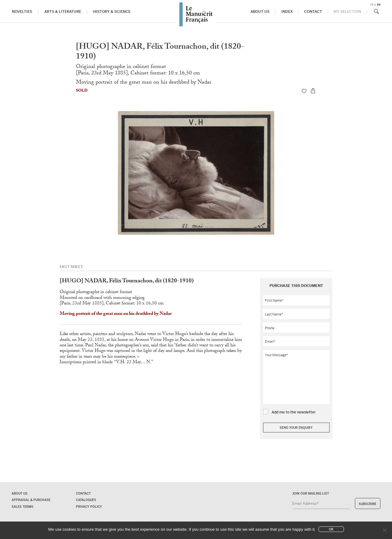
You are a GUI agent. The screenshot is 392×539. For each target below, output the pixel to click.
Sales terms (23, 507)
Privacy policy (89, 507)
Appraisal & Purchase (31, 500)
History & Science (112, 12)
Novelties (22, 12)
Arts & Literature (63, 12)
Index (287, 12)
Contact (313, 12)
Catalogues (86, 500)
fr (372, 5)
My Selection (347, 12)
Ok (331, 529)
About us (260, 12)
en (379, 5)
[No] (384, 530)
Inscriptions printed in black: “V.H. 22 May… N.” (106, 363)
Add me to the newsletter (294, 412)
